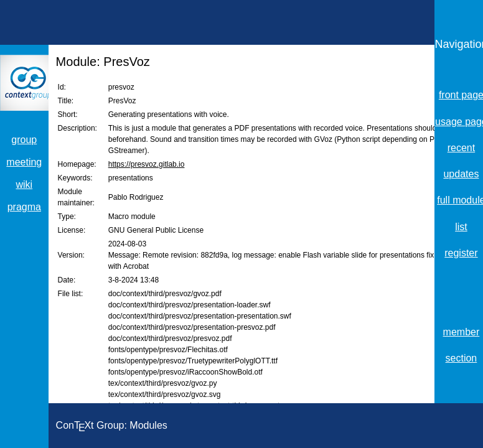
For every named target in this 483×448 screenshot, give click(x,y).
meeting (24, 162)
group (24, 140)
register (461, 253)
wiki (24, 184)
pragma (24, 207)
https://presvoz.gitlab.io (147, 164)
